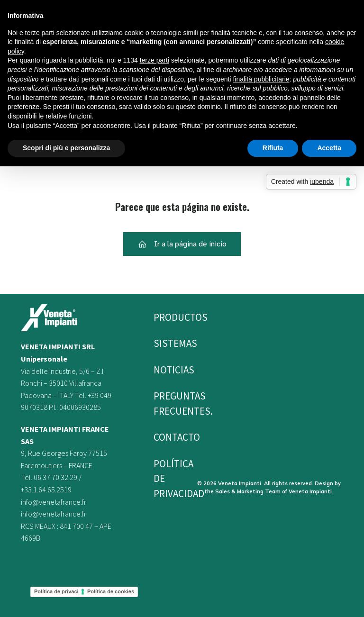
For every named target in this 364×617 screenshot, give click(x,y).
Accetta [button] (329, 148)
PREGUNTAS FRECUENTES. (164, 404)
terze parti (155, 60)
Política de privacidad (61, 591)
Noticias (164, 370)
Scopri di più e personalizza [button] (66, 148)
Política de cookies (111, 591)
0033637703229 (45, 560)
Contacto (164, 437)
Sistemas (164, 343)
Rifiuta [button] (273, 148)
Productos (164, 317)
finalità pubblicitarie (261, 79)
